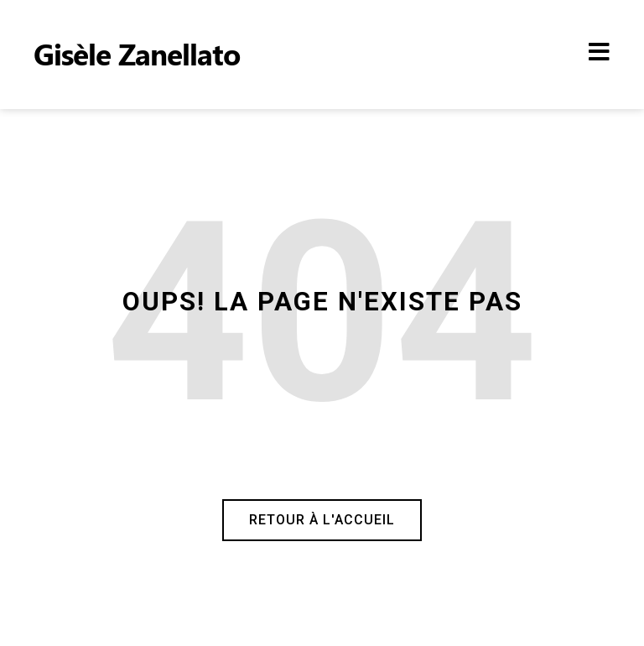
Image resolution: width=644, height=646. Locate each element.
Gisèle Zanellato (137, 53)
